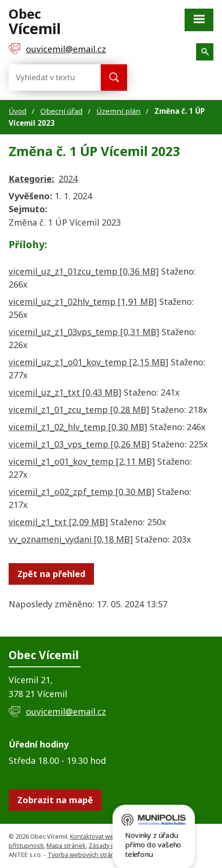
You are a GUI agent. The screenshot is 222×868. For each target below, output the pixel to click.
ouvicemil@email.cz (66, 711)
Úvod (18, 111)
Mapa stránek (66, 846)
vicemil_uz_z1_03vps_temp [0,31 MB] (84, 332)
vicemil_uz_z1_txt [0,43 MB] (65, 392)
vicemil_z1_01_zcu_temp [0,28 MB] (79, 410)
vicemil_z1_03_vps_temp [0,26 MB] (79, 444)
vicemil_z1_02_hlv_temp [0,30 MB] (78, 427)
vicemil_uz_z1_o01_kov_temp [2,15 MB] (88, 362)
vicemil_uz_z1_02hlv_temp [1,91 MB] (83, 301)
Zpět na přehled (51, 574)
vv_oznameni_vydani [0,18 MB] (71, 539)
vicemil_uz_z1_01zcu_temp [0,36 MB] (84, 271)
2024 (68, 179)
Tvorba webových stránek (85, 855)
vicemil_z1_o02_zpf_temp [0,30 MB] (82, 492)
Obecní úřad (61, 111)
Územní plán (118, 111)
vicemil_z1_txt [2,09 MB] (58, 522)
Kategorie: (31, 179)
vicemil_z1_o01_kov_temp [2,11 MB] (82, 461)
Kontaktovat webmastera (105, 837)
